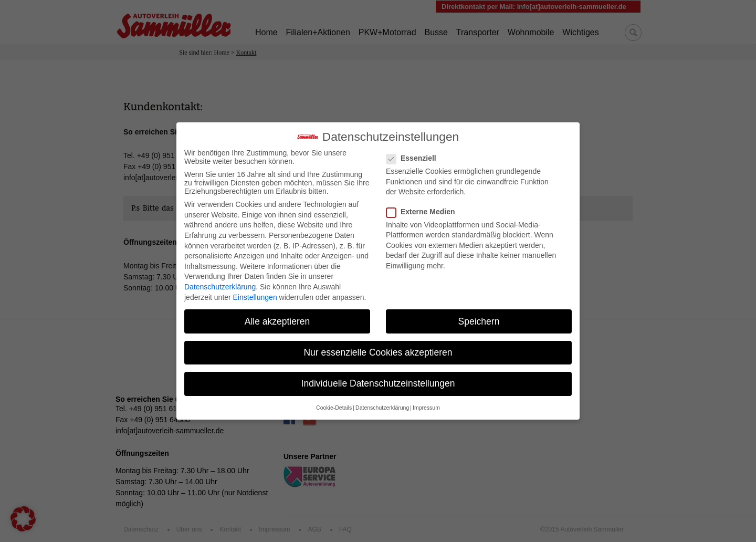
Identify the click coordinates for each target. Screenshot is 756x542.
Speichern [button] (479, 316)
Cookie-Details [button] (334, 403)
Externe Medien (424, 206)
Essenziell (414, 153)
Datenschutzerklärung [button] (382, 403)
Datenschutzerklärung (220, 282)
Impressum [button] (426, 403)
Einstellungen (255, 292)
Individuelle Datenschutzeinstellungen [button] (378, 378)
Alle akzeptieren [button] (277, 316)
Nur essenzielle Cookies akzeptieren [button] (378, 347)
